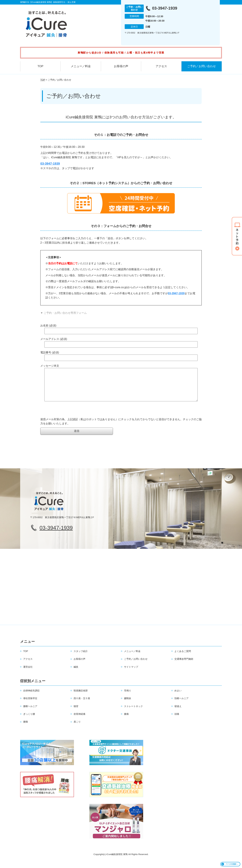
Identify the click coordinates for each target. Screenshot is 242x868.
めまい (178, 697)
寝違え (178, 713)
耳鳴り (128, 697)
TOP (40, 66)
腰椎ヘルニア (30, 713)
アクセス (161, 66)
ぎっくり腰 (29, 721)
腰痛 (26, 728)
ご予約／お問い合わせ (201, 66)
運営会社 (28, 674)
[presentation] (66, 417)
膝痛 (126, 721)
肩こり (77, 728)
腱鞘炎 (128, 705)
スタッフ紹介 (81, 658)
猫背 (76, 713)
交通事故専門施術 (184, 666)
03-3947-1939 (176, 293)
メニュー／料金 (81, 66)
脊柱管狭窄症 (30, 705)
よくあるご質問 (183, 658)
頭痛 (177, 721)
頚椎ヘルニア (182, 705)
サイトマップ (131, 674)
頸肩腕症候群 (81, 697)
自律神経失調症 (31, 697)
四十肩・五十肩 (82, 705)
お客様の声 (121, 66)
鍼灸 (76, 674)
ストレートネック (133, 713)
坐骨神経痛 (79, 721)
